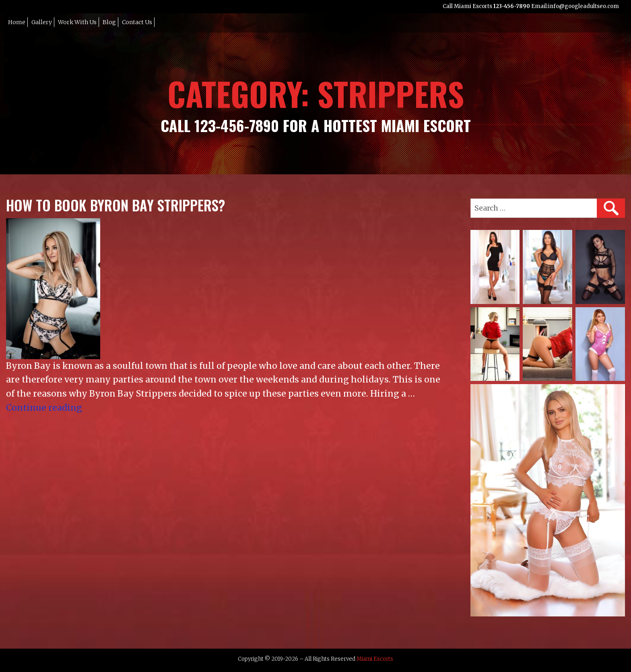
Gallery (42, 22)
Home (17, 22)
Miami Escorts (375, 659)
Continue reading (44, 408)
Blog (109, 22)
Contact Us (137, 22)
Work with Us (77, 22)
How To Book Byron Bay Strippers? (115, 205)
